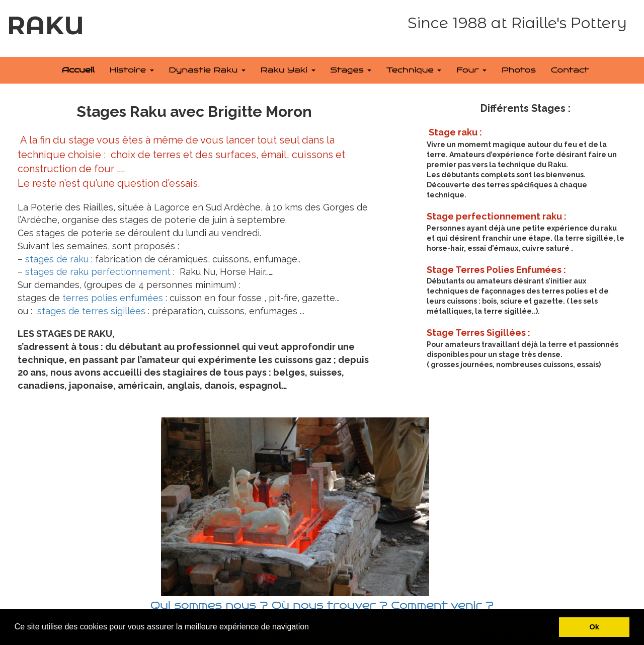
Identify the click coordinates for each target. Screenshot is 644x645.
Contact (570, 70)
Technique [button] (414, 70)
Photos (519, 70)
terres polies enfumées (111, 298)
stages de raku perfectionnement (98, 272)
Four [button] (471, 70)
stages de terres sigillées (91, 311)
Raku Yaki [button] (288, 70)
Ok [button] (594, 627)
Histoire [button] (132, 70)
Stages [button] (351, 70)
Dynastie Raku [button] (207, 70)
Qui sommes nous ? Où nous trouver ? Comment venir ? (322, 605)
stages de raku (57, 259)
